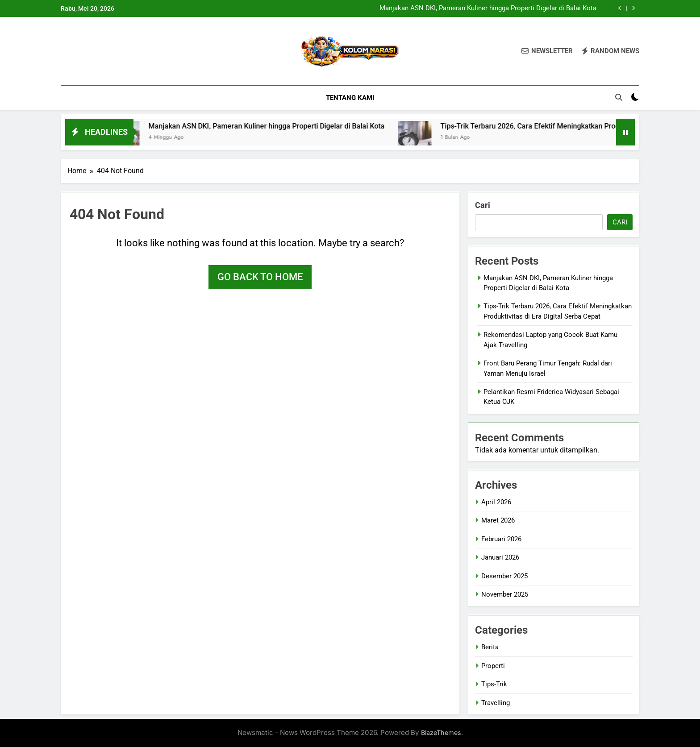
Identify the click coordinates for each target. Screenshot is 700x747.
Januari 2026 (500, 557)
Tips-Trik (494, 684)
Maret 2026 (498, 520)
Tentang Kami (350, 98)
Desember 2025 (504, 576)
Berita (490, 647)
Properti (493, 666)
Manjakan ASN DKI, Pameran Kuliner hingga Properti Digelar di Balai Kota (488, 8)
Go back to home (260, 277)
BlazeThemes (441, 732)
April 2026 (496, 502)
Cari (483, 205)
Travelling (496, 703)
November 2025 (505, 594)
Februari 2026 (501, 539)
